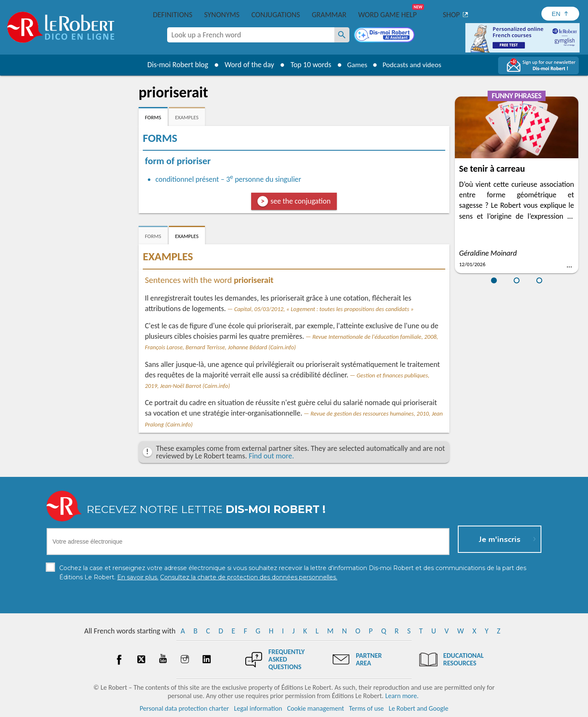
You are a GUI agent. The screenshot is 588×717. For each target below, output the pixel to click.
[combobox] (251, 35)
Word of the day (246, 65)
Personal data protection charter (185, 708)
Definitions (173, 15)
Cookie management (315, 708)
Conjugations (276, 15)
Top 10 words (308, 65)
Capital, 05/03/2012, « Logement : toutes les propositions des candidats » (324, 309)
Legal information (258, 708)
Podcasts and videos (413, 65)
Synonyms (222, 15)
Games (355, 65)
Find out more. (271, 456)
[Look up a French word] (342, 35)
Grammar (329, 15)
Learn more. (402, 696)
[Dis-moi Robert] (385, 36)
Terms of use (366, 708)
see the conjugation (301, 201)
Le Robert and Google (419, 708)
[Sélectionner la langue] (560, 14)
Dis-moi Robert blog (175, 65)
